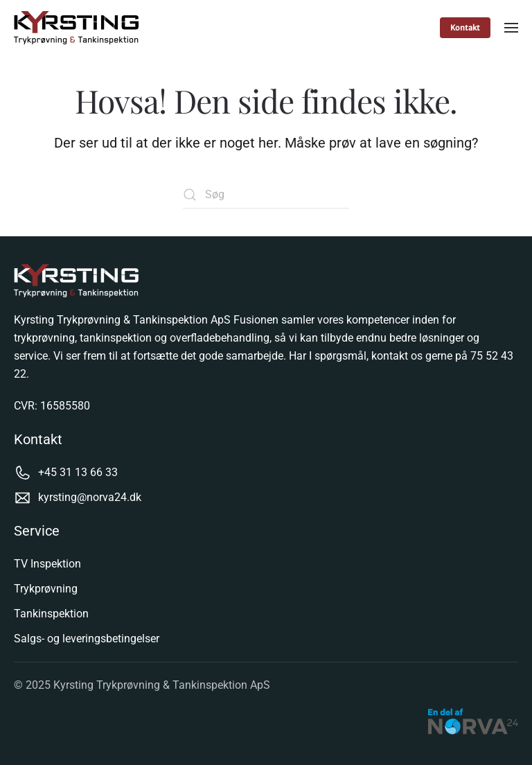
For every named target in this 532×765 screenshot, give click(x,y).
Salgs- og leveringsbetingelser (87, 639)
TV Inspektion (47, 564)
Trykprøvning (46, 589)
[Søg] (266, 195)
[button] (511, 28)
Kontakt (465, 28)
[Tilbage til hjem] (78, 28)
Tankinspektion (51, 614)
